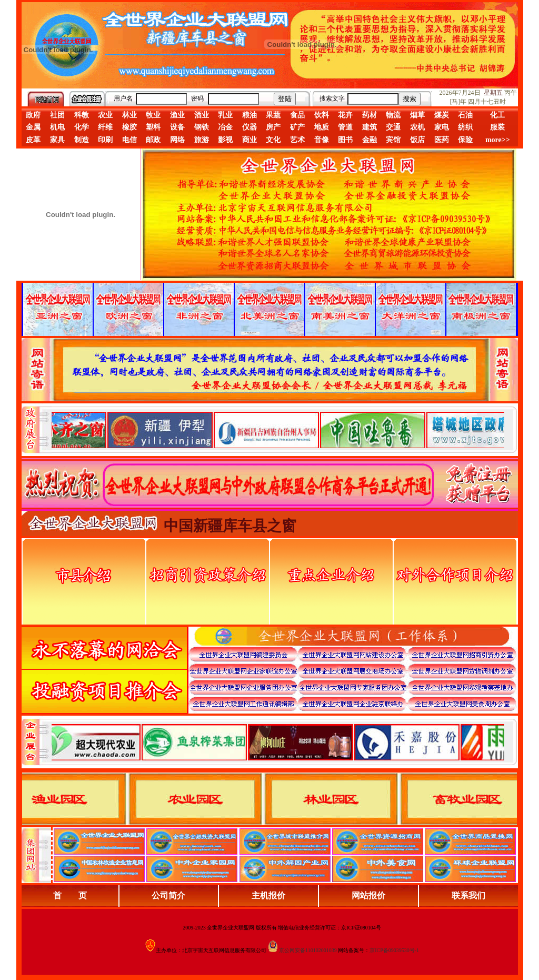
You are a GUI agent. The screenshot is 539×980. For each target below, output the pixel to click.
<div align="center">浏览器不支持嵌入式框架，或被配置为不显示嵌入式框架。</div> (278, 742)
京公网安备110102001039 (308, 950)
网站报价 (368, 895)
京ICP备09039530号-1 (394, 950)
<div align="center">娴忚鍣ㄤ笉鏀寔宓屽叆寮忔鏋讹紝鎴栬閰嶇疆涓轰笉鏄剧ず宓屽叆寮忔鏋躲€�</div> (278, 430)
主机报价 (268, 895)
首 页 (70, 895)
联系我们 (468, 895)
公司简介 (168, 895)
